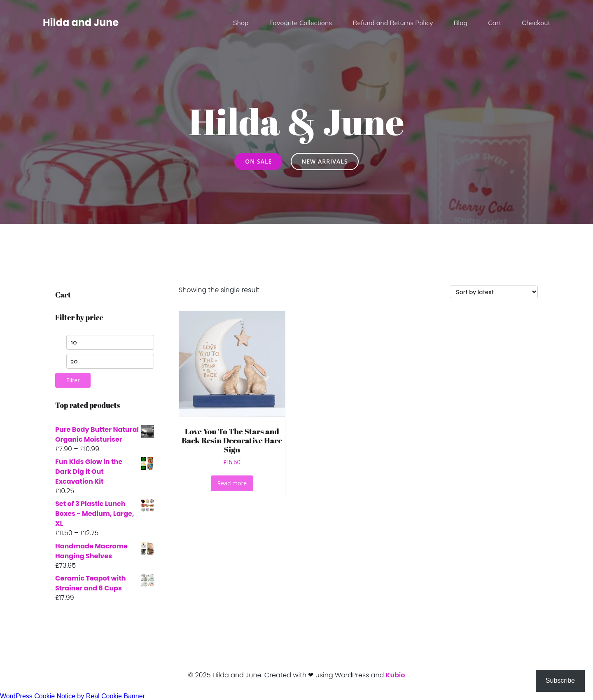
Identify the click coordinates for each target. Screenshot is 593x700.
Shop (241, 23)
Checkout (536, 23)
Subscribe (560, 680)
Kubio (396, 675)
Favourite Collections (301, 23)
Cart (495, 23)
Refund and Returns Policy (393, 23)
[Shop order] (494, 292)
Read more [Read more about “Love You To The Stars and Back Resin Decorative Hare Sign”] (232, 483)
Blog (460, 23)
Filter (73, 380)
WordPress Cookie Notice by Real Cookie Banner (72, 696)
